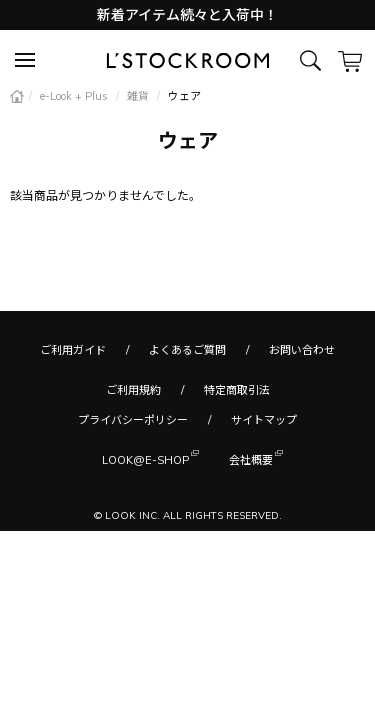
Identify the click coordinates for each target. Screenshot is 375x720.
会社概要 (251, 458)
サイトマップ (264, 420)
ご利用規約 (133, 390)
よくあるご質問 (187, 350)
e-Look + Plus (75, 96)
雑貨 (139, 96)
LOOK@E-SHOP (145, 458)
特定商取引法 (237, 390)
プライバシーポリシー (133, 420)
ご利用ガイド (73, 350)
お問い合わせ (302, 350)
